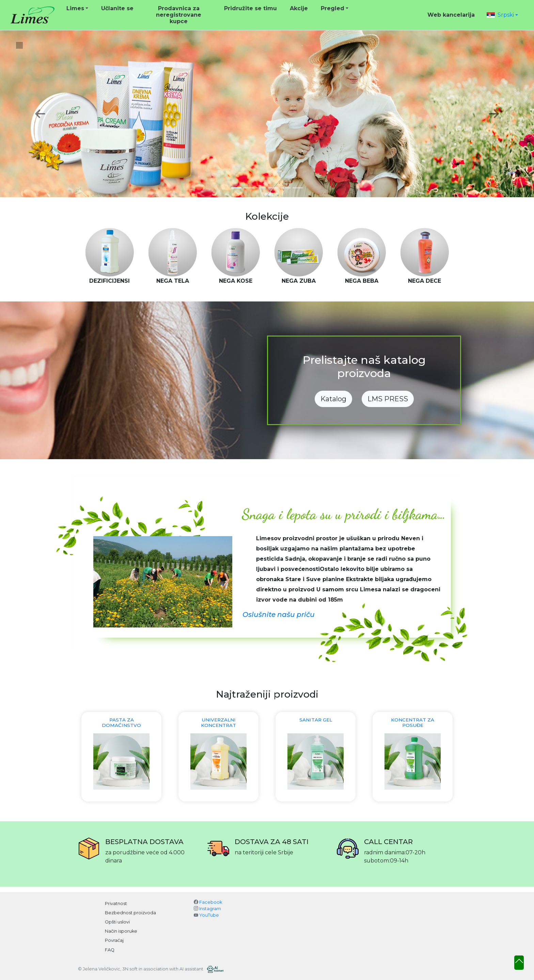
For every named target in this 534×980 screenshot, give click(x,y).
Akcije (299, 8)
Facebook (211, 902)
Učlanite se (117, 8)
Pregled (333, 8)
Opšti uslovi (117, 922)
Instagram (210, 909)
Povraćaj (114, 940)
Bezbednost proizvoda (130, 913)
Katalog (333, 399)
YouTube (209, 915)
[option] (109, 256)
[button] (502, 15)
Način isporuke (121, 931)
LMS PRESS (388, 399)
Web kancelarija (451, 15)
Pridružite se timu (250, 8)
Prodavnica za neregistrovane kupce (179, 15)
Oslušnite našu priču (279, 615)
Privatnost (116, 904)
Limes (75, 8)
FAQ (110, 950)
